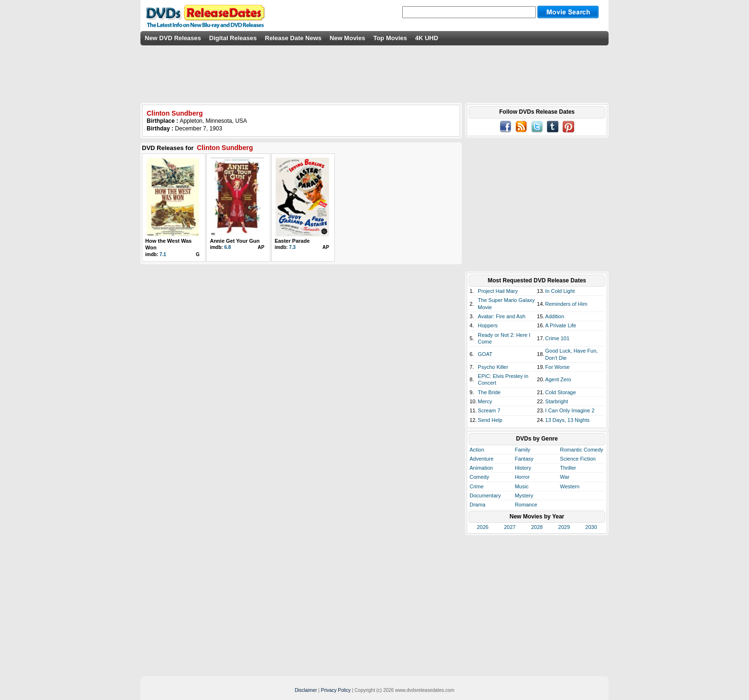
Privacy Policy (336, 690)
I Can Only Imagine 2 (570, 410)
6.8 (227, 247)
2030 (591, 527)
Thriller (568, 468)
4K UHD (427, 38)
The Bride (489, 392)
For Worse (557, 367)
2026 (482, 527)
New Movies (347, 38)
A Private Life (561, 325)
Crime (476, 486)
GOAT (485, 354)
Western (570, 486)
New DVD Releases (173, 38)
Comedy (479, 477)
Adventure (481, 459)
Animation (481, 468)
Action (477, 450)
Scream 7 (489, 410)
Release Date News (294, 38)
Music (522, 486)
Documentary (485, 495)
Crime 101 (557, 338)
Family (523, 450)
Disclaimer (306, 690)
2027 (510, 527)
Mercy (485, 401)
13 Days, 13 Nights (567, 420)
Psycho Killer (493, 367)
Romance (526, 505)
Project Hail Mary (498, 291)
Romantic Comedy (581, 450)
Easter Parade (292, 241)
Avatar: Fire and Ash (501, 316)
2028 (537, 527)
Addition (555, 316)
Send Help (490, 420)
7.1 (163, 254)
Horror (522, 477)
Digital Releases (233, 38)
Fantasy (524, 459)
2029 (564, 527)
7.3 (292, 247)
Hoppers (488, 325)
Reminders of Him (566, 304)
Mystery (524, 495)
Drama (477, 505)
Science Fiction (578, 459)
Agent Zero (558, 379)
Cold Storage (560, 392)
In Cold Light (560, 291)
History (523, 468)
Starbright (556, 401)
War (565, 477)
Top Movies (390, 38)
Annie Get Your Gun (235, 241)
